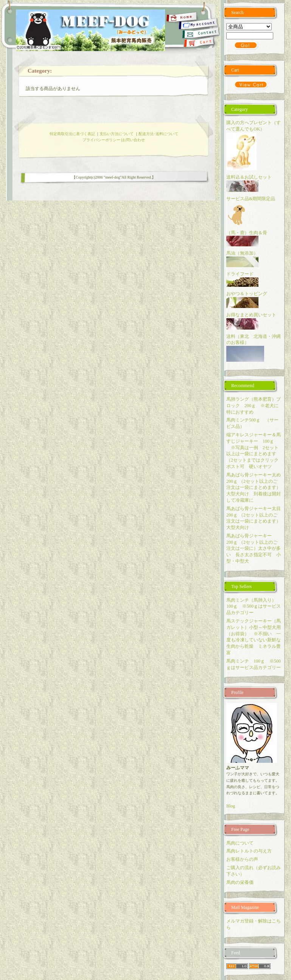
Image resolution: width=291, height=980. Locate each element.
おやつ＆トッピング (247, 294)
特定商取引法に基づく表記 (72, 134)
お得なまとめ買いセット (251, 315)
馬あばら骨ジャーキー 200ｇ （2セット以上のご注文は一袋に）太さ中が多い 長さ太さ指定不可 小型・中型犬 (254, 548)
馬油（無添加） (242, 253)
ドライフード (240, 274)
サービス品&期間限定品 (253, 199)
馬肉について (240, 843)
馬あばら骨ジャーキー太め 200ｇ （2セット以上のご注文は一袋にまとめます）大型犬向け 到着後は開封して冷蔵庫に (256, 488)
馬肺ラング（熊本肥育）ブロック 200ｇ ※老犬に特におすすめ (254, 406)
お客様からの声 (242, 859)
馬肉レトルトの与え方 (249, 851)
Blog (231, 806)
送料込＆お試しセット (249, 177)
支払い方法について (117, 134)
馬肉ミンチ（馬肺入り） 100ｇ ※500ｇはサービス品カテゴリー (254, 607)
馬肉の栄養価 (240, 882)
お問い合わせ (134, 140)
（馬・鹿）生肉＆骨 (247, 233)
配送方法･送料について (158, 134)
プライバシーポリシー (101, 140)
